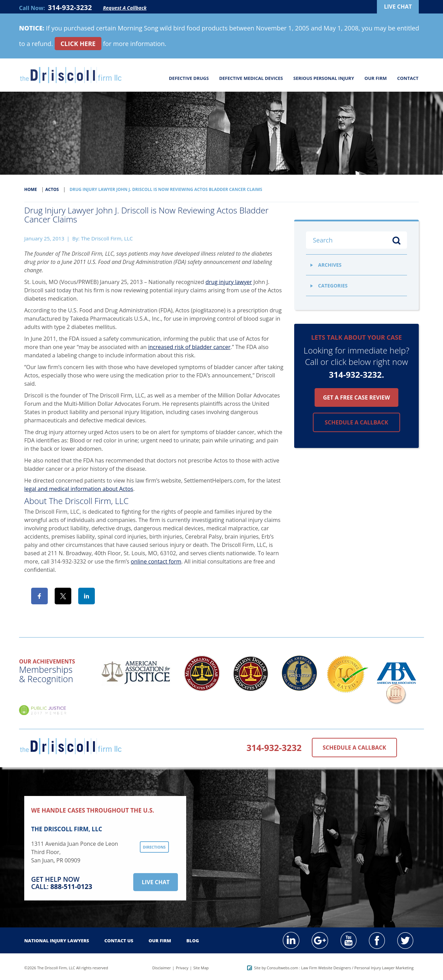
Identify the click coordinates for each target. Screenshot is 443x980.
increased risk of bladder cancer (189, 347)
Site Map (201, 968)
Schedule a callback (356, 422)
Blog (193, 941)
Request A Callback (125, 8)
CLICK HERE (78, 44)
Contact (408, 78)
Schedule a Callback (354, 748)
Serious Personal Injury (324, 78)
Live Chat (156, 882)
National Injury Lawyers (57, 941)
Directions (154, 847)
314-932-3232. (356, 374)
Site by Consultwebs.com (273, 968)
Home (31, 189)
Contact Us (119, 941)
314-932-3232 (70, 7)
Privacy (182, 968)
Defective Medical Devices (251, 78)
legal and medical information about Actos (79, 489)
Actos (52, 189)
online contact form (156, 561)
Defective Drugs (189, 78)
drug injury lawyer (229, 282)
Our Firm (376, 78)
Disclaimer (162, 968)
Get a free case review (356, 397)
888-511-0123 (71, 887)
